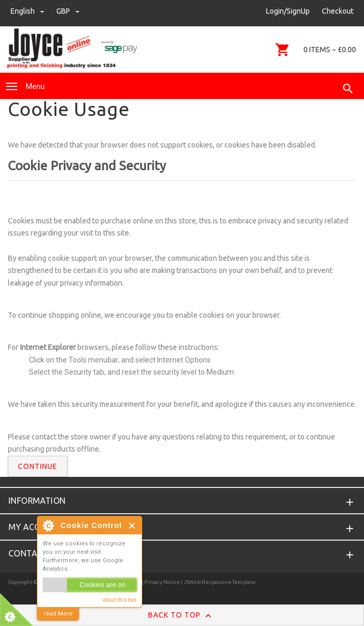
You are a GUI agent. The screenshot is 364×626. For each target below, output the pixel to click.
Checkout (338, 11)
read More (58, 614)
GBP (68, 11)
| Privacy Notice (160, 582)
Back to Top (182, 615)
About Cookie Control (48, 525)
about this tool (120, 600)
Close (132, 526)
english (28, 11)
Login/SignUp (288, 11)
